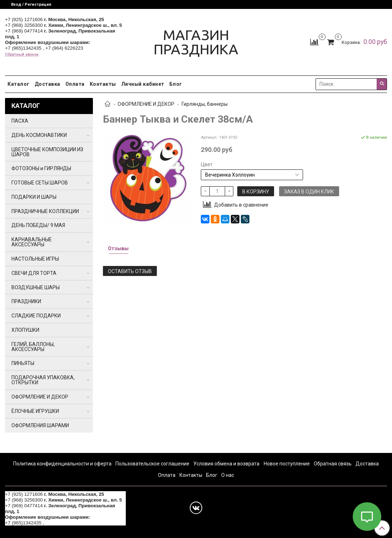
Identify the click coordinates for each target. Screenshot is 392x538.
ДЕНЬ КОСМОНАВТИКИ (39, 135)
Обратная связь (333, 464)
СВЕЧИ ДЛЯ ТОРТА (34, 273)
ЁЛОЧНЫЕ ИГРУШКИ (35, 411)
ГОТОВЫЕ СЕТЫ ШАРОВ (40, 183)
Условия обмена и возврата (226, 464)
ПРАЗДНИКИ (26, 301)
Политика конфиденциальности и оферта (62, 464)
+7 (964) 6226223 (64, 48)
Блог (176, 84)
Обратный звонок (22, 55)
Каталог (19, 84)
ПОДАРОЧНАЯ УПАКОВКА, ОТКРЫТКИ (43, 380)
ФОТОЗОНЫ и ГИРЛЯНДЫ (41, 168)
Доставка (48, 84)
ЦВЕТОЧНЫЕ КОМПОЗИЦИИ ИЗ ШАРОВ (47, 152)
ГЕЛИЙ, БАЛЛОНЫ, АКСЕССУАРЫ (33, 347)
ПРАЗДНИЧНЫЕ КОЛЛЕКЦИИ (45, 211)
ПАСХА (20, 121)
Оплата (75, 84)
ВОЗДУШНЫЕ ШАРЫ (36, 287)
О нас (228, 475)
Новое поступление (287, 464)
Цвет (207, 164)
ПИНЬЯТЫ (23, 363)
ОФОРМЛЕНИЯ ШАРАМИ (40, 425)
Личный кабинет (143, 84)
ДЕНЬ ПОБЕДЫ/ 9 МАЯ (38, 225)
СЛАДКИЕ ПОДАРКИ (36, 316)
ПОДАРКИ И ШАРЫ (34, 197)
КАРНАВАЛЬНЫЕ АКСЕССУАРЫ (32, 242)
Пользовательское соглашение (152, 464)
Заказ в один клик (309, 192)
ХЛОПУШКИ (25, 330)
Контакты (103, 84)
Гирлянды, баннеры (205, 104)
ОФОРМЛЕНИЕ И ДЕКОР (146, 104)
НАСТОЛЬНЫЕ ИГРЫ (35, 259)
